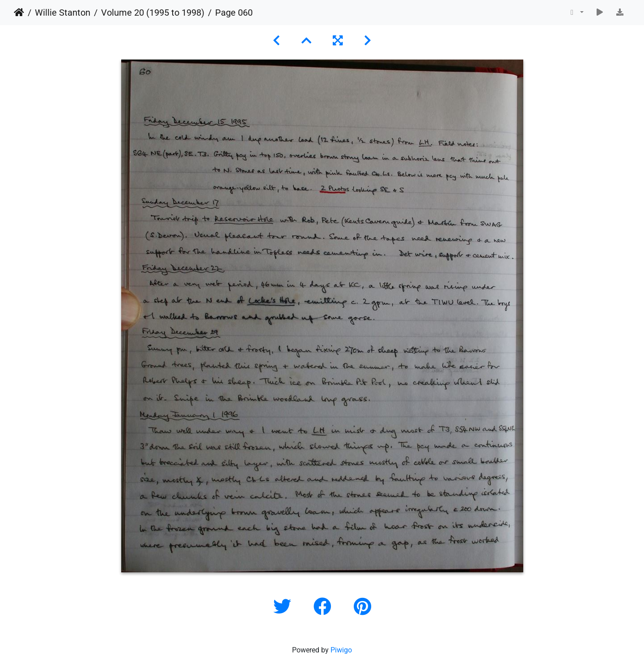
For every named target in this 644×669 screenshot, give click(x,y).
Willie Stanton (63, 13)
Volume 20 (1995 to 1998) (153, 13)
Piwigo (341, 650)
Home (19, 13)
